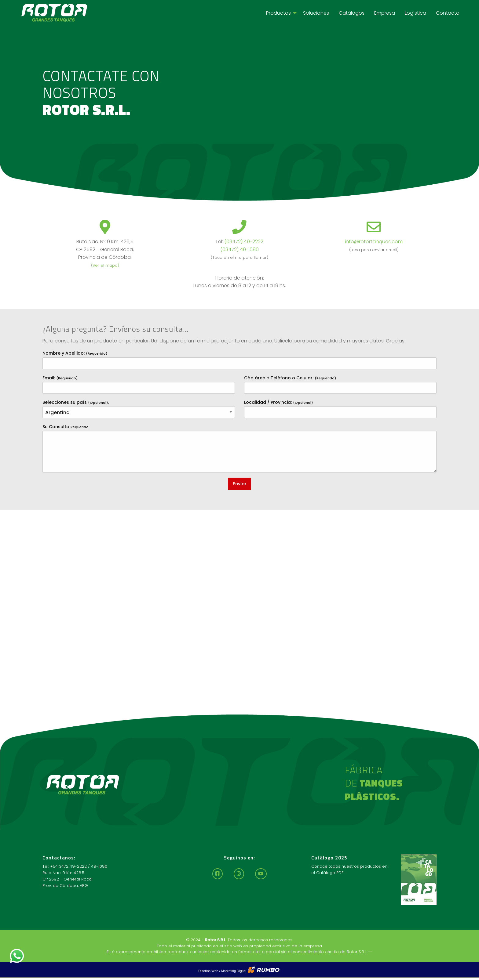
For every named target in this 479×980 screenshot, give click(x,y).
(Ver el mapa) (105, 265)
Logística (415, 13)
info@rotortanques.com (374, 242)
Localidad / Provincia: (340, 409)
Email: (139, 384)
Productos (278, 13)
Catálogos (352, 13)
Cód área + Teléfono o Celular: (340, 384)
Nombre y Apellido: (239, 360)
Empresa (385, 13)
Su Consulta (239, 448)
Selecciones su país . (139, 409)
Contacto (448, 13)
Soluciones (316, 13)
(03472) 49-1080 (239, 250)
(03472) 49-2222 (244, 242)
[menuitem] (280, 13)
